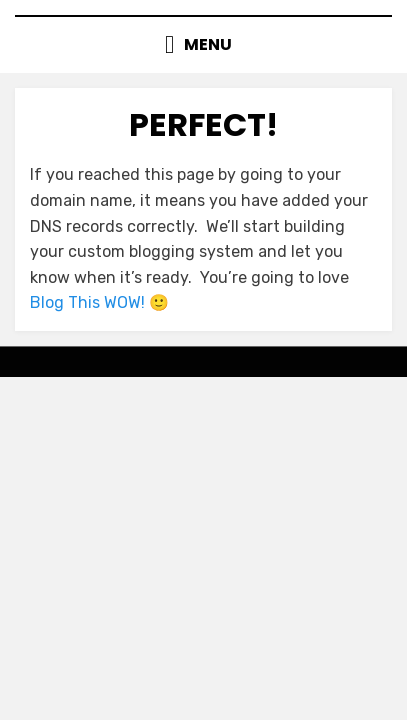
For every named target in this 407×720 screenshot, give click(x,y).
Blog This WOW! (87, 302)
